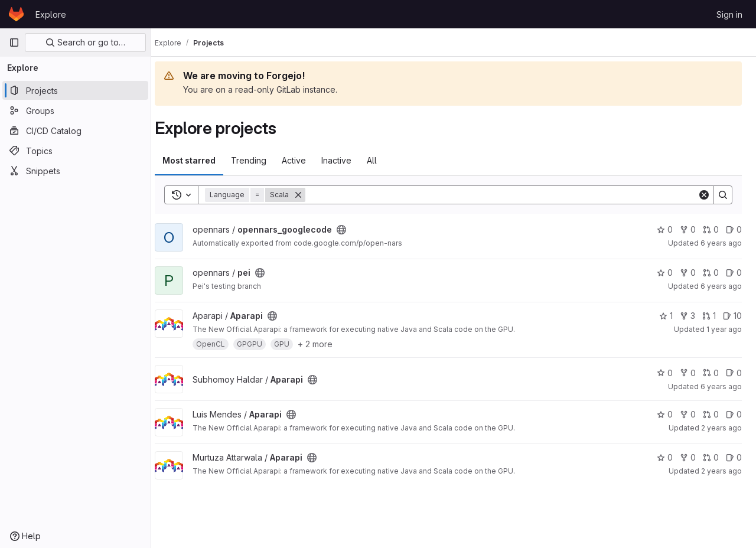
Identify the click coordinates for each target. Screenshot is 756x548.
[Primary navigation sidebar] (14, 43)
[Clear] (704, 195)
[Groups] (75, 110)
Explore (51, 14)
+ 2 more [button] (326, 344)
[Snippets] (75, 171)
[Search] (507, 195)
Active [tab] (304, 160)
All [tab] (382, 160)
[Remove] (309, 195)
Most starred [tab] (200, 160)
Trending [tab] (259, 160)
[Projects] (75, 90)
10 (732, 316)
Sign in (729, 14)
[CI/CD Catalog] (75, 131)
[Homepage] (16, 14)
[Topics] (75, 151)
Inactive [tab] (347, 160)
